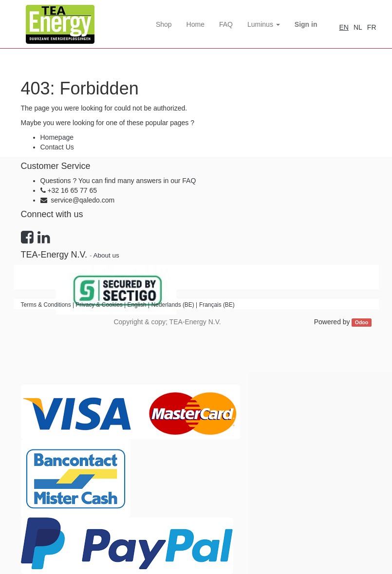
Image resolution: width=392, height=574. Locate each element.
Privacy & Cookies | (101, 305)
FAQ (189, 181)
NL (358, 27)
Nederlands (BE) (173, 305)
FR (372, 27)
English (137, 305)
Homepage (57, 137)
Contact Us (57, 147)
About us (106, 255)
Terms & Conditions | (48, 305)
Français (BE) (217, 305)
